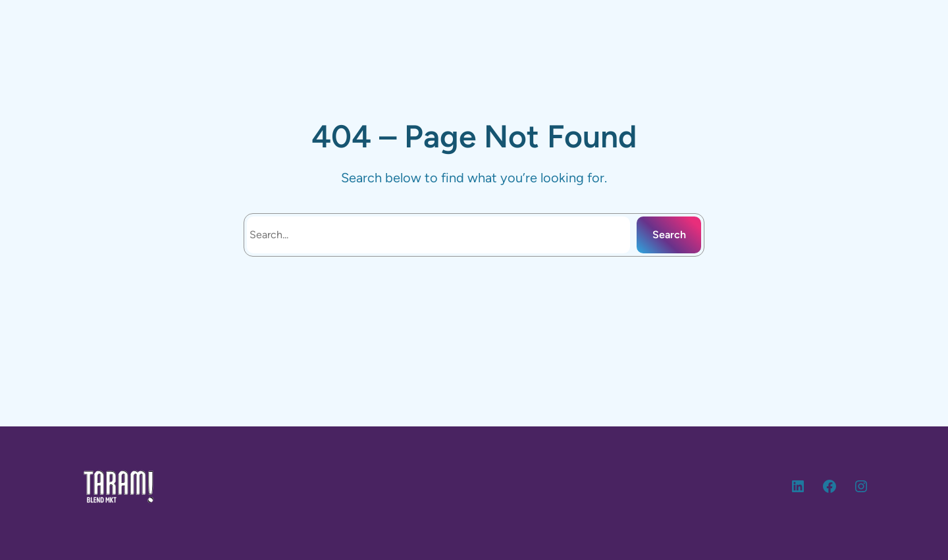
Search (669, 235)
